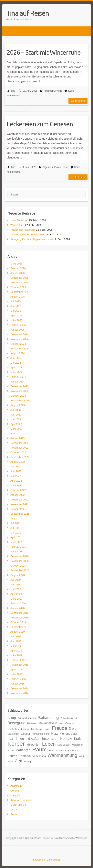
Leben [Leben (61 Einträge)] (49, 744)
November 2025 (20, 282)
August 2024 (18, 353)
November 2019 (20, 618)
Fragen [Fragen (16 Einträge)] (47, 729)
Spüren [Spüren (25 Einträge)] (12, 756)
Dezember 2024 (20, 334)
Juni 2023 (16, 415)
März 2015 (16, 674)
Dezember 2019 (20, 613)
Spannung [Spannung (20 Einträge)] (73, 751)
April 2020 (16, 594)
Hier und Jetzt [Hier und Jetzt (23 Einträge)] (68, 734)
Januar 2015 (17, 684)
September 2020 (20, 570)
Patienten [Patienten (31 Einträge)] (23, 750)
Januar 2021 (17, 551)
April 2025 (16, 316)
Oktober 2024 (18, 344)
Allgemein (49, 91)
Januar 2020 (17, 608)
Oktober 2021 (18, 509)
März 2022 (16, 485)
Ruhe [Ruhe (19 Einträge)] (51, 751)
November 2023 (20, 391)
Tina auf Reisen (28, 13)
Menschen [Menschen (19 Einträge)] (78, 745)
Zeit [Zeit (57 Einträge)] (18, 761)
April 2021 (16, 537)
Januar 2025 (17, 330)
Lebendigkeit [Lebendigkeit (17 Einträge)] (64, 745)
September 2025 (20, 292)
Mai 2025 (16, 311)
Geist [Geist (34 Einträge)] (73, 728)
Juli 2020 (15, 580)
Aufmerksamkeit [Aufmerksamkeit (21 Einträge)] (27, 718)
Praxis (59, 91)
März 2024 (16, 372)
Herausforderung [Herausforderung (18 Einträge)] (41, 734)
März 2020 (16, 599)
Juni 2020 (16, 585)
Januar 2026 (17, 273)
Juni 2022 (16, 471)
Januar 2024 (17, 382)
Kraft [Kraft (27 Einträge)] (77, 739)
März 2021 (16, 542)
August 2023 (18, 405)
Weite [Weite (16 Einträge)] (10, 762)
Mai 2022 (16, 476)
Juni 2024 (16, 358)
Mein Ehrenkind (19, 220)
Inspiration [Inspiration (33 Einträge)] (50, 739)
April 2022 (16, 481)
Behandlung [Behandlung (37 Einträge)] (49, 718)
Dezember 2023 (20, 386)
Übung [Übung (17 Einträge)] (27, 762)
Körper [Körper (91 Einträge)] (16, 744)
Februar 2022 (18, 490)
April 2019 (16, 651)
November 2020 (20, 561)
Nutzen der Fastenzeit (23, 230)
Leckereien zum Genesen (40, 124)
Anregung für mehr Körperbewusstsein (32, 239)
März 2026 (16, 264)
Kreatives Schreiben (22, 800)
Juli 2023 (15, 410)
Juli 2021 (15, 523)
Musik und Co (18, 805)
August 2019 (18, 632)
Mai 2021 (16, 533)
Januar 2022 (17, 495)
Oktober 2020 (18, 566)
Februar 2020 (18, 603)
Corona (15, 791)
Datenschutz (53, 860)
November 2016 (20, 665)
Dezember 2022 (20, 443)
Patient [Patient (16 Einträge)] (11, 751)
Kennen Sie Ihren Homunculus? (28, 235)
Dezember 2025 (20, 278)
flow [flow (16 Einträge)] (32, 729)
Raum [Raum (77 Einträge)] (39, 750)
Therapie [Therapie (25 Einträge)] (25, 756)
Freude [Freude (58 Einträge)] (60, 728)
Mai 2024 (16, 363)
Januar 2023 (17, 438)
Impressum (39, 860)
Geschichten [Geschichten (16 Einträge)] (13, 734)
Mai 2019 (16, 646)
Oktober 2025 (18, 287)
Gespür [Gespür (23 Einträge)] (26, 734)
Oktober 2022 (18, 452)
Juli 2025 (15, 301)
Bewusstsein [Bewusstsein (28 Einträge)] (48, 723)
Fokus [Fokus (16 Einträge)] (39, 729)
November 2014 (20, 693)
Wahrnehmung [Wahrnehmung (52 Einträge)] (62, 755)
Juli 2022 (15, 467)
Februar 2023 (18, 434)
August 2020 (18, 575)
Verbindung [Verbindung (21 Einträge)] (39, 756)
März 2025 (16, 320)
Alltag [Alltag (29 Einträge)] (12, 718)
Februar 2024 (18, 377)
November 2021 (20, 504)
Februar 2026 (18, 268)
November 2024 (20, 339)
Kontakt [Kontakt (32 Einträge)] (66, 739)
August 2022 (18, 462)
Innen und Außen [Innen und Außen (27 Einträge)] (28, 739)
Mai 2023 (16, 419)
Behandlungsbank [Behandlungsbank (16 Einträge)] (69, 718)
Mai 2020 (16, 589)
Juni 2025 (16, 306)
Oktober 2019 (18, 622)
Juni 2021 (16, 528)
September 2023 (20, 400)
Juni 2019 (16, 641)
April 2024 (16, 367)
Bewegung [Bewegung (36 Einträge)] (16, 723)
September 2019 (20, 627)
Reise (65, 167)
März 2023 (16, 429)
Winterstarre (17, 225)
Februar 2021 (18, 547)
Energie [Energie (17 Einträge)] (25, 729)
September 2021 (20, 514)
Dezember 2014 (20, 688)
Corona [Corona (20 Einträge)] (69, 723)
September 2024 (20, 349)
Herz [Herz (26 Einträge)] (54, 734)
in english (16, 795)
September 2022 (20, 457)
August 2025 (18, 297)
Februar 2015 (18, 679)
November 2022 (20, 448)
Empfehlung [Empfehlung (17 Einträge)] (13, 729)
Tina (13, 91)
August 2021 (18, 518)
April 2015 (16, 669)
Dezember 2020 (20, 556)
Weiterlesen (78, 101)
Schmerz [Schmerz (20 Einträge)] (61, 751)
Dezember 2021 (20, 500)
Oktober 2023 (18, 396)
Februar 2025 (18, 325)
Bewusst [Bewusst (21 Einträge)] (32, 723)
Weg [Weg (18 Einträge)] (81, 756)
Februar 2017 (18, 660)
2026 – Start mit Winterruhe (44, 52)
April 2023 (16, 424)
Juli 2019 (15, 636)
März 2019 (16, 655)
